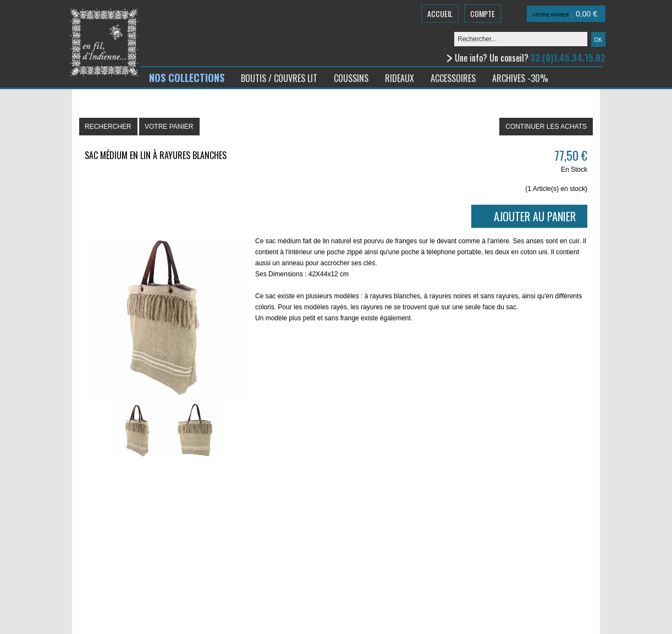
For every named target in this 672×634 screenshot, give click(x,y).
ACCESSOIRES (453, 78)
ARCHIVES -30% (520, 78)
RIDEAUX (400, 78)
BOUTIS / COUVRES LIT (279, 78)
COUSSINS (351, 78)
